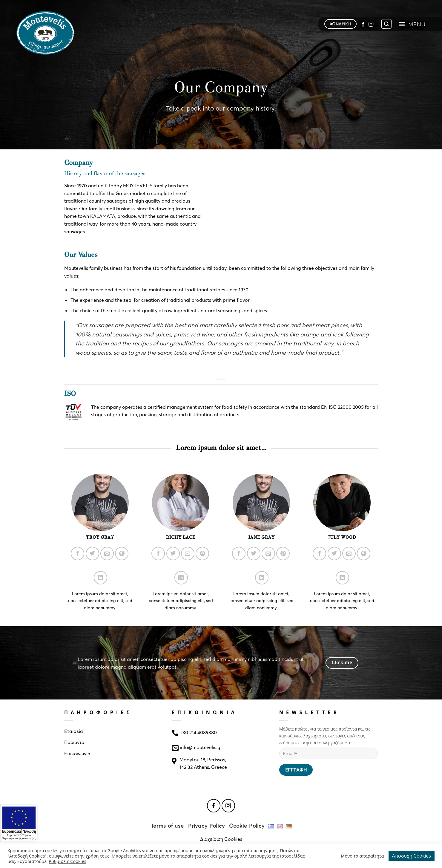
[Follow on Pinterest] (122, 554)
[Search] (386, 24)
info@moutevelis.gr (201, 747)
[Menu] (412, 24)
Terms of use (167, 826)
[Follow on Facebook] (363, 24)
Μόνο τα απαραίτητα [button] (362, 856)
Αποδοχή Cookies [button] (412, 856)
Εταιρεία (74, 731)
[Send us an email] (107, 554)
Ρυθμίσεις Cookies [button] (67, 861)
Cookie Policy (247, 826)
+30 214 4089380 (198, 732)
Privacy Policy (207, 826)
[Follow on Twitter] (92, 554)
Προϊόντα (74, 742)
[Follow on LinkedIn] (100, 578)
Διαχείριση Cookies (221, 839)
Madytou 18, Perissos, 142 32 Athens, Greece (203, 763)
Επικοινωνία (77, 753)
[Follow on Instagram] (371, 24)
